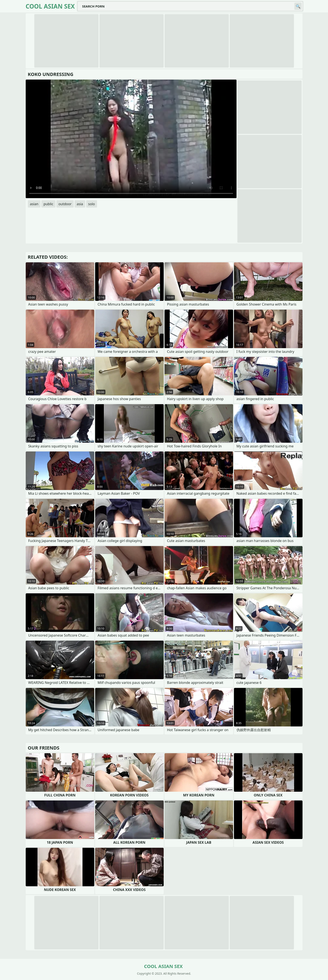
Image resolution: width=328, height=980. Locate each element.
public (48, 204)
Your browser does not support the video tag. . (131, 139)
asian (34, 204)
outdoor (65, 204)
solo (92, 204)
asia (80, 204)
